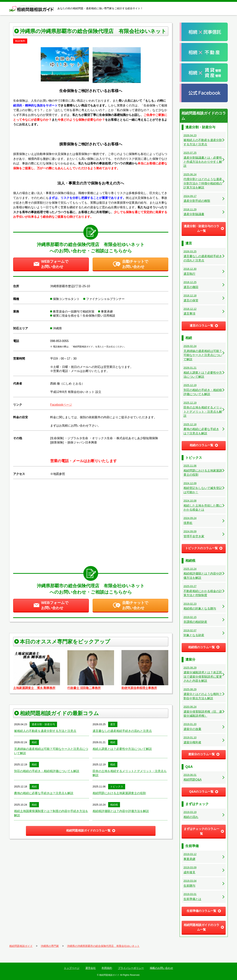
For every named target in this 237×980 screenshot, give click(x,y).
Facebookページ (61, 405)
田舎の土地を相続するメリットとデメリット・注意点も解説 (130, 773)
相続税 (114, 805)
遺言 (113, 724)
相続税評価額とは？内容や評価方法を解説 (121, 811)
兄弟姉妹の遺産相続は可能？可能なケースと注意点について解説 (51, 751)
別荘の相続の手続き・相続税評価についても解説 (47, 771)
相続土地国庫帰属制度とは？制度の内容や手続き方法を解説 (51, 813)
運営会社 (91, 968)
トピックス (117, 787)
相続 (34, 742)
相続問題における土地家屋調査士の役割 (119, 793)
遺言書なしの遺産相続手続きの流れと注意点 (122, 731)
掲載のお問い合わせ (161, 968)
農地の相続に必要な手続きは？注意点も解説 (44, 793)
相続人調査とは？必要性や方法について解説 (122, 749)
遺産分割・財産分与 (43, 724)
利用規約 (107, 968)
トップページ (72, 968)
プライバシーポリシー (131, 968)
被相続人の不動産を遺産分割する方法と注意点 (45, 731)
